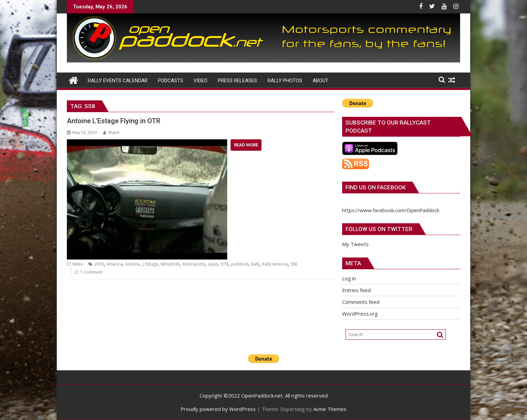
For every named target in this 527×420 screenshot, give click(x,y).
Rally (255, 264)
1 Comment (91, 272)
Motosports (194, 264)
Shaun (111, 132)
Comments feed (361, 302)
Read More (246, 145)
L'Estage (150, 264)
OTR (225, 264)
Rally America (275, 264)
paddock (240, 264)
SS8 (294, 264)
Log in (349, 278)
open (213, 264)
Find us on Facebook (376, 187)
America (114, 264)
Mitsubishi (170, 264)
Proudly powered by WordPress (218, 409)
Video (78, 264)
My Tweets (355, 244)
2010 (99, 264)
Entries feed (356, 290)
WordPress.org (360, 314)
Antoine (132, 264)
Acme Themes (330, 409)
